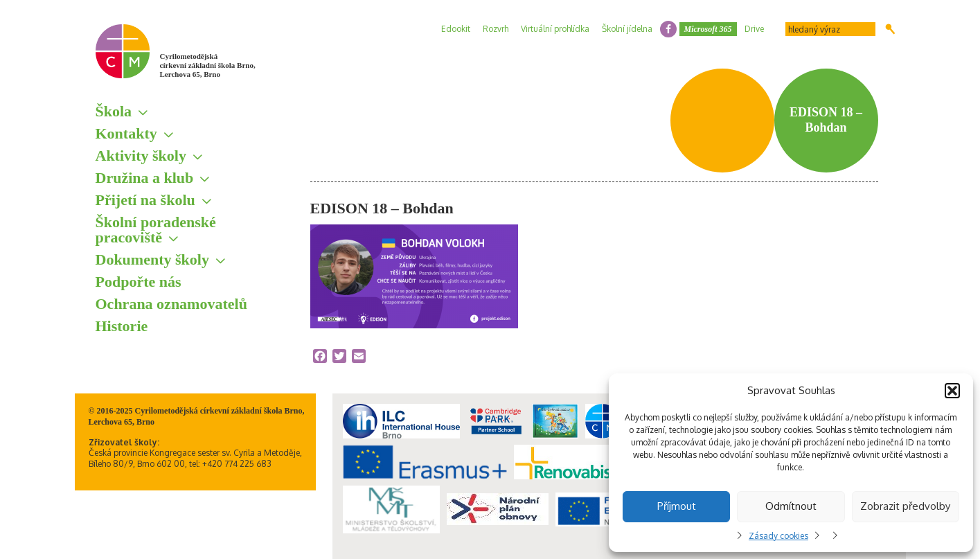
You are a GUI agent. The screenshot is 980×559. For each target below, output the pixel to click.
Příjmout (677, 506)
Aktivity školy (141, 156)
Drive (754, 29)
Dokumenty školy (152, 259)
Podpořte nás (139, 282)
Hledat (890, 29)
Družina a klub (145, 178)
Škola (114, 111)
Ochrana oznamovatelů (171, 304)
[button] (952, 391)
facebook (668, 29)
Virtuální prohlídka (555, 29)
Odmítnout (791, 506)
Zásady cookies (778, 536)
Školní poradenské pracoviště (156, 230)
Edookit (456, 29)
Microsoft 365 (708, 29)
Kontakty (126, 133)
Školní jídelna (627, 29)
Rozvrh (496, 29)
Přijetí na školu (145, 200)
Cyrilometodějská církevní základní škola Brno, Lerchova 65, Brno (208, 65)
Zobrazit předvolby (905, 506)
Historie (122, 326)
